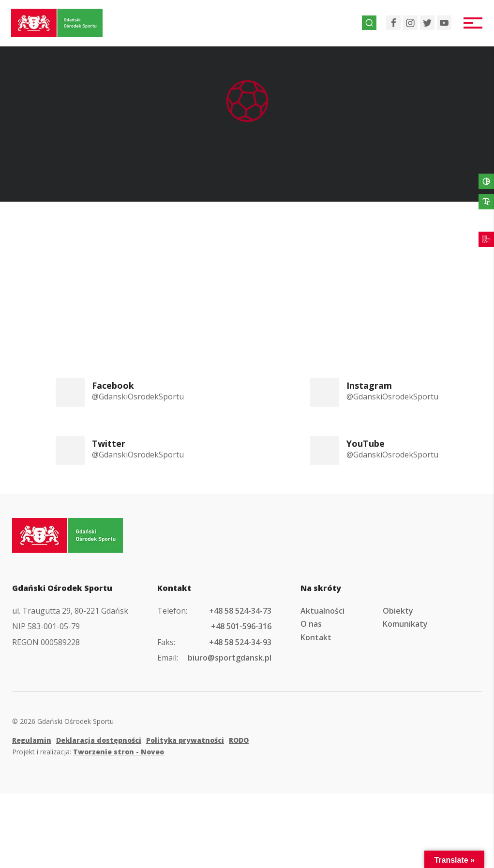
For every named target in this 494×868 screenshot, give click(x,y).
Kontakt (316, 637)
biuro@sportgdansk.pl (230, 658)
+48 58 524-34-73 (240, 611)
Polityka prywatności (185, 740)
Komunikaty (405, 624)
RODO (239, 740)
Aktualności (322, 611)
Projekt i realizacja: (88, 752)
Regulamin (32, 740)
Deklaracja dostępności (99, 740)
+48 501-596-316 (241, 626)
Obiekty (398, 611)
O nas (311, 624)
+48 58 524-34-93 (240, 642)
